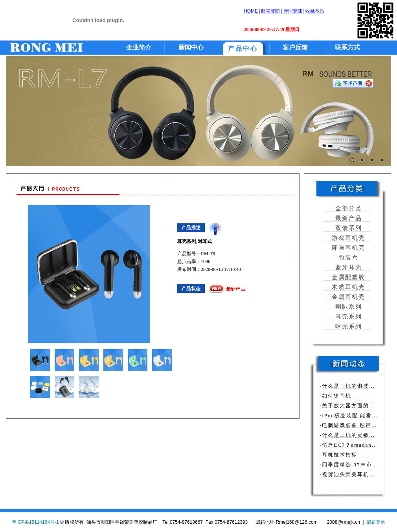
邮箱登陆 (270, 11)
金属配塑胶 (348, 277)
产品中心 (243, 49)
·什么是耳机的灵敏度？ (350, 435)
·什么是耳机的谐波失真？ (353, 386)
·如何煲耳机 (336, 396)
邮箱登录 (376, 522)
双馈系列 (347, 228)
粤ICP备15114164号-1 (35, 522)
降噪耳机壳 (348, 248)
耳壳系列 (347, 317)
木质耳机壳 (348, 287)
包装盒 (348, 258)
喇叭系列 (347, 307)
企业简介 (139, 47)
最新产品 (347, 218)
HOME (251, 11)
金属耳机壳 (348, 297)
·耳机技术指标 (339, 455)
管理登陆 (293, 11)
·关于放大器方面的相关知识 (356, 406)
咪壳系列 (347, 326)
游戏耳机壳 (348, 238)
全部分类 (347, 208)
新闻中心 (191, 47)
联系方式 (347, 47)
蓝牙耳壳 (347, 267)
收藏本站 (315, 11)
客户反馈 (295, 47)
